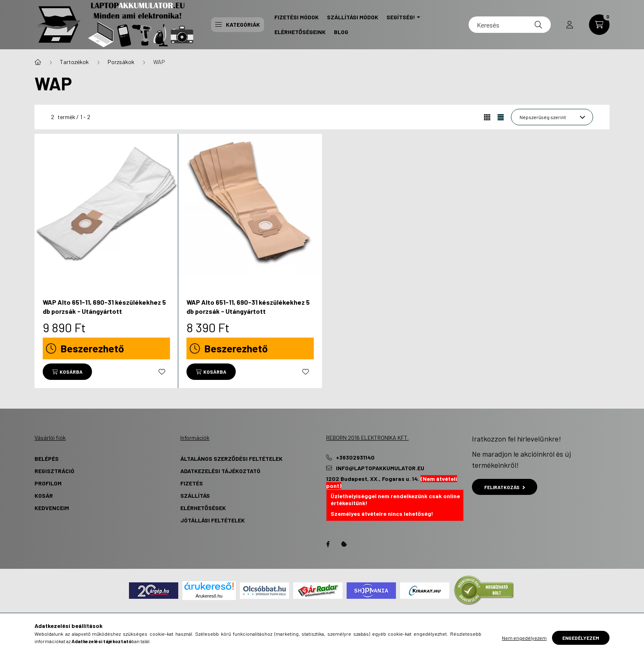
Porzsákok (121, 62)
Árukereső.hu (209, 596)
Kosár (44, 495)
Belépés (47, 459)
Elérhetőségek (203, 508)
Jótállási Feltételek (213, 520)
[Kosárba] (67, 372)
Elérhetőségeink (300, 32)
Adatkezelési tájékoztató (220, 471)
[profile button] (570, 25)
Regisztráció (54, 471)
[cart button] (599, 25)
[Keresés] (510, 25)
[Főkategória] (38, 62)
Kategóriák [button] (238, 24)
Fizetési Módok (297, 17)
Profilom (48, 483)
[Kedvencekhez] (162, 372)
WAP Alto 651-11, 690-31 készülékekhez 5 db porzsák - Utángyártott (104, 307)
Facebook (328, 544)
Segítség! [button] (401, 17)
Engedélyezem (581, 638)
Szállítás (195, 495)
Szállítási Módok (353, 17)
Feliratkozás (505, 487)
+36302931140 (355, 458)
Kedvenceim (52, 508)
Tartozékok (74, 62)
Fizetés (192, 483)
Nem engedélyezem (524, 638)
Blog (341, 32)
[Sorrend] (552, 117)
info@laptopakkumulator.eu (380, 468)
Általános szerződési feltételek (231, 459)
